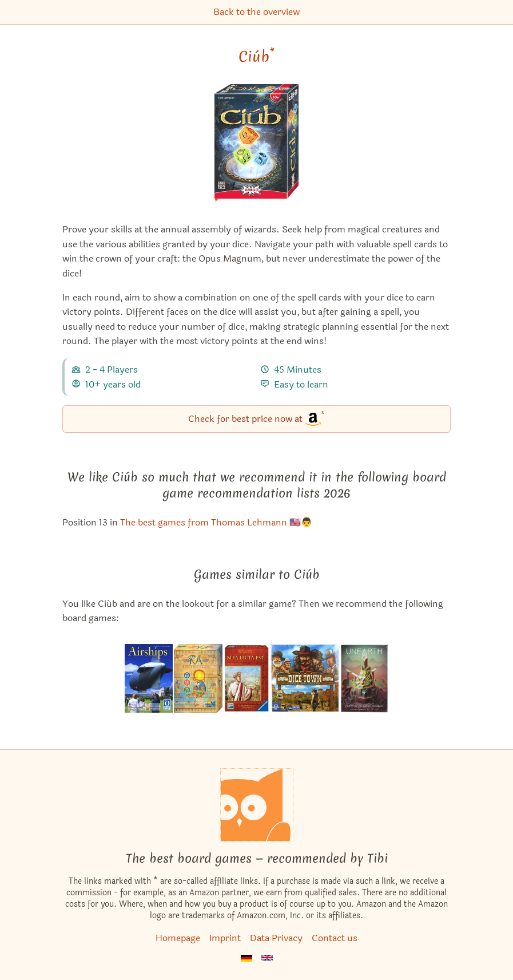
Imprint (225, 938)
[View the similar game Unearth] (365, 678)
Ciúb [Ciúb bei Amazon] (256, 57)
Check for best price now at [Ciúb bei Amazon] (256, 418)
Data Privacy (276, 938)
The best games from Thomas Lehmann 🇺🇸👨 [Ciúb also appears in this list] (216, 522)
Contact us (335, 938)
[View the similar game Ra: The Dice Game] (198, 678)
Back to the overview (256, 12)
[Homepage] (257, 805)
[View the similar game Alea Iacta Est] (246, 678)
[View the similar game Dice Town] (305, 678)
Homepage (178, 938)
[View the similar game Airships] (149, 678)
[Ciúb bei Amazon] (256, 149)
